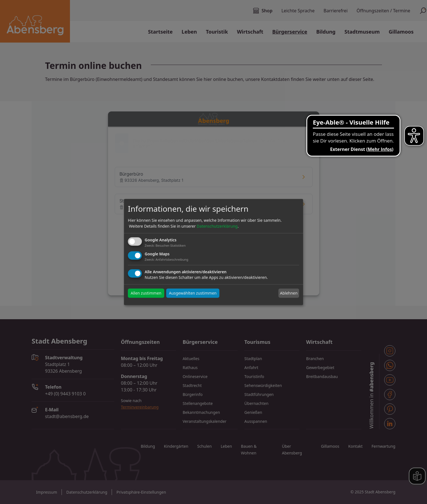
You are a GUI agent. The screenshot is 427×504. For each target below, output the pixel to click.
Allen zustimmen (146, 293)
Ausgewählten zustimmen (193, 293)
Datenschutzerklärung (217, 226)
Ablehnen (289, 293)
